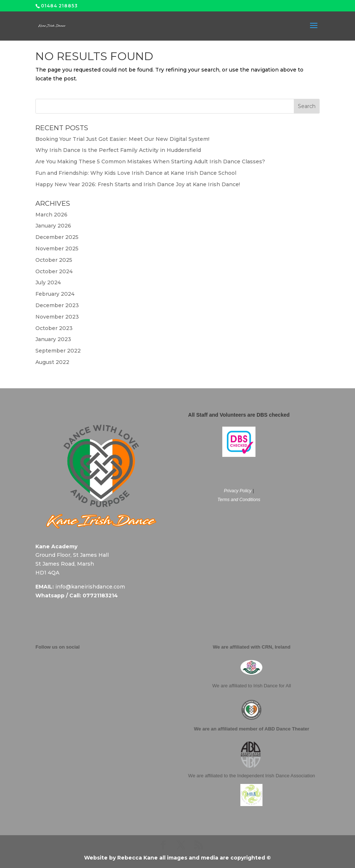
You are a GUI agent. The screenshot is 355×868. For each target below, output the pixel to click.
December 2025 (57, 237)
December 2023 (57, 305)
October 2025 (54, 260)
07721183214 (100, 596)
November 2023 (57, 317)
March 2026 (51, 215)
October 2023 (54, 328)
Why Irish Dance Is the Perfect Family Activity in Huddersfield (118, 150)
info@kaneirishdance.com (90, 587)
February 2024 (55, 294)
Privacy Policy (238, 491)
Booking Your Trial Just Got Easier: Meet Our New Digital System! (122, 139)
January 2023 (53, 339)
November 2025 (57, 249)
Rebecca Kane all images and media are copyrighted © (194, 858)
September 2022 (58, 351)
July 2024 (48, 282)
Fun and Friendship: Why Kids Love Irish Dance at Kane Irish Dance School (136, 173)
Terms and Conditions (239, 500)
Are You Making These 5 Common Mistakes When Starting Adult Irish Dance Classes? (150, 162)
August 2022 (52, 362)
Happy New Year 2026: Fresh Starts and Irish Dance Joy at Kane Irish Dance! (138, 184)
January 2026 (53, 226)
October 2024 (54, 271)
